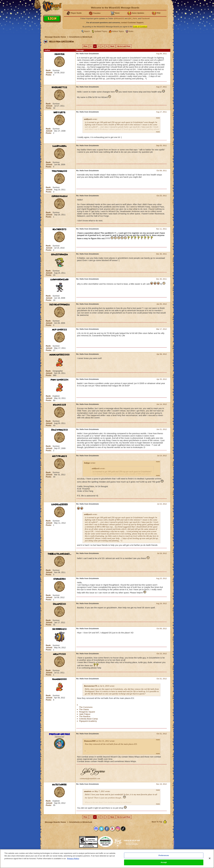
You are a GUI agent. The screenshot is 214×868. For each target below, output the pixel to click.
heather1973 (60, 229)
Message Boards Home (56, 37)
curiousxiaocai (60, 196)
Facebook (145, 18)
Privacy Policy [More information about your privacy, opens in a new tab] (73, 859)
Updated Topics (101, 31)
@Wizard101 (119, 18)
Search (87, 31)
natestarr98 (59, 785)
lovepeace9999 (60, 505)
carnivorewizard (59, 280)
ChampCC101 (60, 604)
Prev (85, 46)
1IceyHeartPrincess (59, 305)
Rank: (49, 70)
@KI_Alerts (133, 18)
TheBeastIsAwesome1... (60, 554)
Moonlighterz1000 (59, 355)
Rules (131, 31)
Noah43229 (59, 405)
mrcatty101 (60, 654)
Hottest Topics (118, 31)
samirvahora (60, 146)
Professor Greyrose (59, 734)
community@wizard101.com (90, 778)
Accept (164, 862)
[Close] (210, 858)
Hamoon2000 (60, 679)
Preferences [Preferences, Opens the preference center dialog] (164, 855)
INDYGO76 (59, 112)
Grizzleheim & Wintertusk (81, 37)
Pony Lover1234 (60, 380)
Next (112, 46)
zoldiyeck (60, 54)
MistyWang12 (60, 456)
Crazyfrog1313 (60, 430)
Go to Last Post (124, 46)
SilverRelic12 (59, 629)
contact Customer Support (132, 23)
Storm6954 (60, 579)
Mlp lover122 (59, 330)
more (158, 118)
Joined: (50, 73)
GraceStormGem (59, 255)
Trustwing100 (59, 171)
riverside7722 (59, 87)
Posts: (49, 75)
